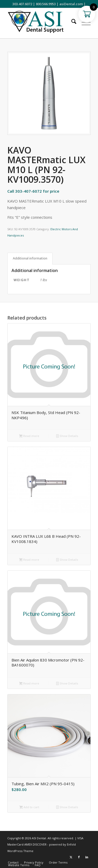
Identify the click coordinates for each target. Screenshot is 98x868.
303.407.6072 (22, 4)
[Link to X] (71, 857)
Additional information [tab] (30, 258)
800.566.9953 (46, 4)
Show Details (67, 436)
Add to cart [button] (29, 807)
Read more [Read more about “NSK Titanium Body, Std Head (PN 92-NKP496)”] (29, 436)
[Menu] (83, 22)
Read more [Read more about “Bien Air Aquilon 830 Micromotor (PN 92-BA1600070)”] (29, 684)
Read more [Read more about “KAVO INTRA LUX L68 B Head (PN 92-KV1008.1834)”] (29, 560)
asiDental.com (71, 4)
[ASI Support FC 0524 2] (41, 23)
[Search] (71, 22)
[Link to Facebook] (79, 857)
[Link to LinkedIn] (87, 857)
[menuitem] (71, 22)
